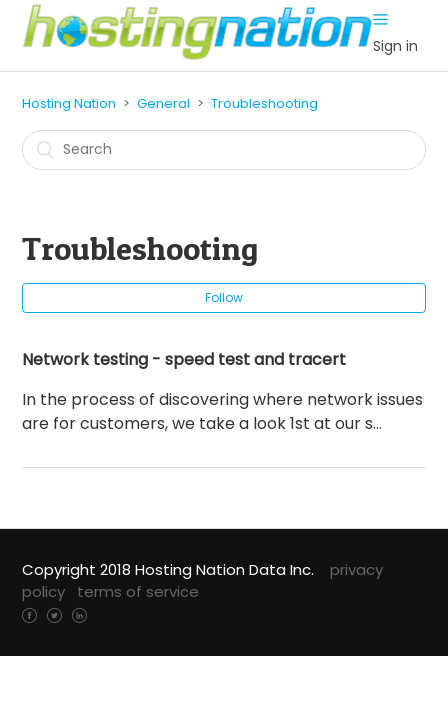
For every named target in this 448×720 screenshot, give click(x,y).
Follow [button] (224, 297)
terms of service (138, 591)
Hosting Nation (69, 103)
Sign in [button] (395, 46)
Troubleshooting (264, 103)
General (163, 103)
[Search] (223, 150)
